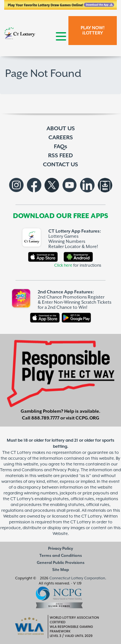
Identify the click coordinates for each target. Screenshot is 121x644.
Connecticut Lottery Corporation (77, 578)
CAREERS (61, 138)
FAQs (60, 147)
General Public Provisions (61, 563)
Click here (63, 266)
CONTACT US (60, 165)
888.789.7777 (45, 418)
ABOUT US (61, 129)
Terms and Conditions (61, 556)
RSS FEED (60, 156)
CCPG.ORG (87, 418)
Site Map (61, 570)
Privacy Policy (60, 549)
